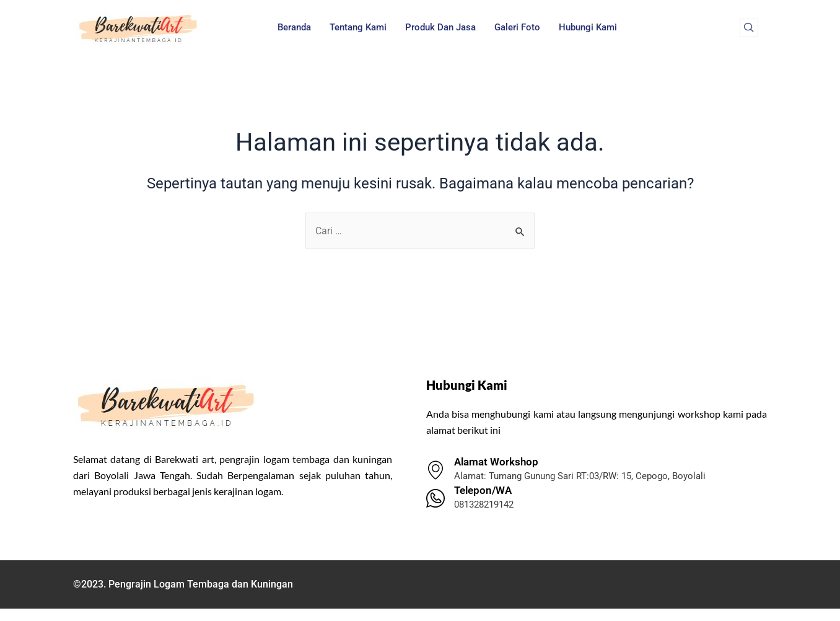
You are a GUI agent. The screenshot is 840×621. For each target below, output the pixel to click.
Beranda (294, 27)
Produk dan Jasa (440, 27)
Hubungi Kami (588, 27)
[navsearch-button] (749, 28)
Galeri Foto (517, 27)
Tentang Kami (358, 27)
